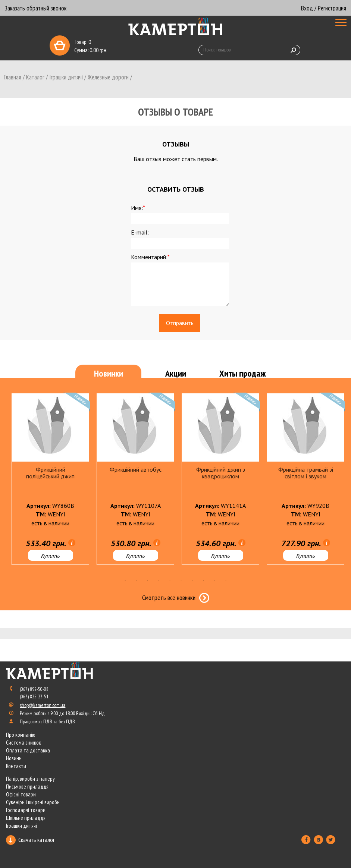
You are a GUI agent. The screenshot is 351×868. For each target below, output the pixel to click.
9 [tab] (215, 581)
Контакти (16, 766)
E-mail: (140, 232)
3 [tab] (148, 581)
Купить (50, 556)
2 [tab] (137, 581)
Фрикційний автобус (136, 469)
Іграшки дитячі (66, 77)
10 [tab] (226, 581)
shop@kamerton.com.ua (43, 705)
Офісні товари (21, 794)
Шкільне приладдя (26, 818)
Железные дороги (108, 77)
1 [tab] (125, 581)
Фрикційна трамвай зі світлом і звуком (306, 473)
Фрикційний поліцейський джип (50, 473)
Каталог (35, 77)
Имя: (138, 208)
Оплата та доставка (28, 750)
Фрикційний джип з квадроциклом (221, 473)
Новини (14, 758)
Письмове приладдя (27, 787)
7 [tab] (192, 581)
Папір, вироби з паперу (30, 779)
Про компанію (21, 735)
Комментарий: (150, 257)
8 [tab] (204, 581)
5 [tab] (170, 581)
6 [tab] (181, 581)
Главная (12, 77)
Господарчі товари (26, 810)
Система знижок (23, 743)
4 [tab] (159, 581)
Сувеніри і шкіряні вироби (33, 802)
